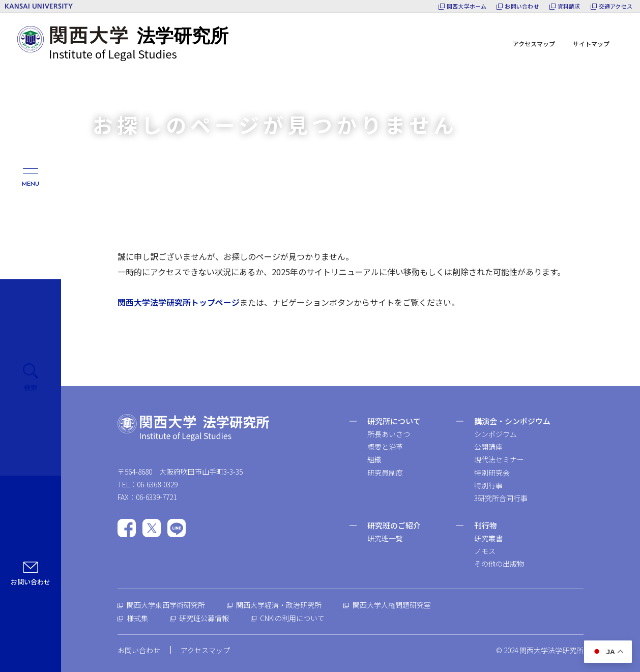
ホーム (103, 96)
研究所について (394, 421)
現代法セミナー (499, 459)
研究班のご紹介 (394, 525)
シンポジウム (496, 434)
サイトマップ (591, 43)
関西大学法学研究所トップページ (179, 302)
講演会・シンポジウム (512, 421)
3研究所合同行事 (501, 498)
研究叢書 (488, 538)
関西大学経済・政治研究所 (279, 605)
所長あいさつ (389, 434)
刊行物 (486, 525)
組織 (374, 459)
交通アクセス (616, 6)
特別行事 (488, 485)
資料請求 (569, 6)
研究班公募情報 (204, 618)
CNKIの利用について (292, 618)
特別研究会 (492, 473)
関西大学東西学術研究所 (166, 605)
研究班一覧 (385, 538)
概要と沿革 (385, 447)
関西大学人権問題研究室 (392, 605)
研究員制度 (385, 473)
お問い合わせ (522, 6)
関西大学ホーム (467, 6)
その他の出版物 (499, 564)
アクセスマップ (534, 43)
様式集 (137, 618)
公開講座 (488, 447)
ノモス (485, 551)
